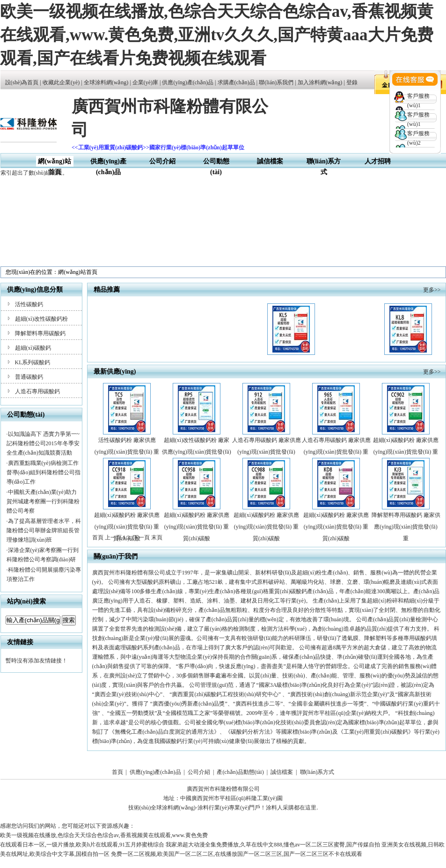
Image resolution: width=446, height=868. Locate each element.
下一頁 (141, 537)
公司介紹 (162, 161)
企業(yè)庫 (145, 82)
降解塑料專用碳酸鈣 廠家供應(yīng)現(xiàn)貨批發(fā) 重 (406, 527)
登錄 (352, 82)
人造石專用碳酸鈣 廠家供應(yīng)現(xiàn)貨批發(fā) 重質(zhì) (336, 452)
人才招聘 (378, 161)
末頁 (157, 537)
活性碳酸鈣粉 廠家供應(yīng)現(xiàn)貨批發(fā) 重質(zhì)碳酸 (127, 452)
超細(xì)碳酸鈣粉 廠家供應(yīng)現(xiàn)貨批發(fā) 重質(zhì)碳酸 (406, 452)
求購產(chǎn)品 (236, 82)
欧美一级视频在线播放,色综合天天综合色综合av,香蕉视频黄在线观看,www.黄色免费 (104, 835)
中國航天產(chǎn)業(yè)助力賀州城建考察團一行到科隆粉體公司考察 (43, 501)
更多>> (432, 290)
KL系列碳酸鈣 (33, 362)
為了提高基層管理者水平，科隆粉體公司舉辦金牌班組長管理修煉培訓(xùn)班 (44, 530)
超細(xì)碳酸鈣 (33, 348)
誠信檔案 (270, 161)
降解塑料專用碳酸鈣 (40, 333)
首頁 (117, 772)
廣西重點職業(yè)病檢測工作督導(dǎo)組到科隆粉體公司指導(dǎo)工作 (44, 472)
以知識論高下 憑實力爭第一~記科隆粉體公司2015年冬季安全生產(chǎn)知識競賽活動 (43, 443)
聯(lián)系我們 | (278, 82)
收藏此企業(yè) (61, 82)
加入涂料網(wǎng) (320, 82)
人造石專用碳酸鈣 (37, 391)
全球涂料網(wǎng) (106, 82)
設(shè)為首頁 (22, 82)
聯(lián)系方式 (317, 772)
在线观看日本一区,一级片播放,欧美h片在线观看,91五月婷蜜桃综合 (82, 845)
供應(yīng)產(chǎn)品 (188, 82)
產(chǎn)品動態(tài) (240, 772)
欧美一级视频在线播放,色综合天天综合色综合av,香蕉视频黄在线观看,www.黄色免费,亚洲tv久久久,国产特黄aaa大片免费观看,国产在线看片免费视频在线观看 (217, 35)
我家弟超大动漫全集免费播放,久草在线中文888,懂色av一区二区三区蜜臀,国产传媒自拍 (273, 845)
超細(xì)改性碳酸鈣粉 (41, 319)
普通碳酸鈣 (29, 377)
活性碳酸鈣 (29, 304)
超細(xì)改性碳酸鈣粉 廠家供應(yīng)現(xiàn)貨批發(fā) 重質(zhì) (196, 452)
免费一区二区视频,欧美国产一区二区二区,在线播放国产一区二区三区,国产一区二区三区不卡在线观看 (237, 854)
